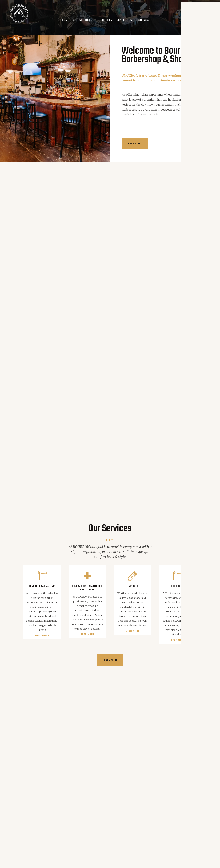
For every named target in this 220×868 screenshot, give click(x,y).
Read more (42, 635)
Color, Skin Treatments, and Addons (87, 587)
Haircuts (133, 585)
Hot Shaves (178, 585)
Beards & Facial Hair (42, 585)
